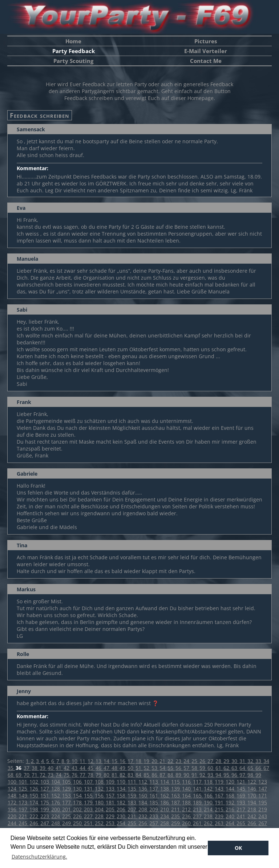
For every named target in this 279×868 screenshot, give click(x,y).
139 (176, 789)
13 (99, 761)
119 (220, 782)
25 (195, 761)
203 (89, 809)
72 (43, 775)
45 (91, 768)
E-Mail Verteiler (206, 51)
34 (266, 761)
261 (198, 823)
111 (133, 782)
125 (24, 789)
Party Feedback (74, 51)
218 (252, 809)
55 (171, 768)
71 (35, 775)
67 (266, 768)
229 (111, 816)
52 (147, 768)
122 (252, 782)
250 (78, 823)
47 (107, 768)
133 (111, 789)
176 (56, 802)
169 (242, 795)
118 (209, 782)
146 (252, 789)
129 (67, 789)
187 (176, 802)
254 (122, 823)
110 (122, 782)
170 (252, 795)
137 (154, 789)
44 (83, 768)
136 (143, 789)
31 (243, 761)
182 (122, 802)
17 (131, 761)
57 (187, 768)
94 (219, 775)
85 (147, 775)
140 (187, 789)
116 (187, 782)
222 (35, 816)
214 (209, 809)
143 (220, 789)
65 (251, 768)
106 (78, 782)
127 (45, 789)
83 (131, 775)
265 (242, 823)
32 (251, 761)
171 (263, 795)
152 (56, 795)
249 (67, 823)
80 (107, 775)
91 (195, 775)
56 (179, 768)
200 (56, 809)
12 (91, 761)
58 (195, 768)
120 (231, 782)
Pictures (206, 41)
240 (231, 816)
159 (133, 795)
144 (231, 789)
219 (263, 809)
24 (187, 761)
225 (67, 816)
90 (187, 775)
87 (163, 775)
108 (100, 782)
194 (252, 802)
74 (59, 775)
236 (187, 816)
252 (100, 823)
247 (45, 823)
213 (198, 809)
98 (251, 775)
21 (163, 761)
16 (123, 761)
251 (89, 823)
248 (56, 823)
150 (35, 795)
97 (243, 775)
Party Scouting (73, 61)
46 (99, 768)
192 (231, 802)
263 (220, 823)
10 (75, 761)
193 (242, 802)
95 (227, 775)
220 (13, 816)
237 (198, 816)
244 (13, 823)
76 (75, 775)
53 (155, 768)
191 (220, 802)
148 (13, 795)
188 (187, 802)
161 (154, 795)
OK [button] (238, 848)
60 (211, 768)
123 (263, 782)
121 (242, 782)
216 (231, 809)
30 (235, 761)
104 (56, 782)
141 (198, 789)
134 (122, 789)
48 (115, 768)
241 (242, 816)
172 (13, 802)
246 (35, 823)
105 (67, 782)
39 (43, 768)
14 (107, 761)
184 (143, 802)
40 (51, 768)
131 (89, 789)
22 (171, 761)
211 (176, 809)
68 (11, 775)
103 (45, 782)
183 (133, 802)
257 (154, 823)
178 (78, 802)
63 (235, 768)
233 (154, 816)
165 (198, 795)
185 (154, 802)
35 (11, 768)
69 (19, 775)
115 (176, 782)
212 (187, 809)
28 (219, 761)
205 (111, 809)
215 (220, 809)
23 (179, 761)
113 (154, 782)
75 (67, 775)
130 (78, 789)
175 (45, 802)
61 (219, 768)
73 (51, 775)
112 (143, 782)
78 (91, 775)
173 (24, 802)
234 (165, 816)
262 (209, 823)
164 (187, 795)
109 (111, 782)
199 (45, 809)
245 (24, 823)
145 (242, 789)
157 (111, 795)
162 (165, 795)
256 (143, 823)
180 (100, 802)
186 (165, 802)
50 (131, 768)
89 (179, 775)
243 (263, 816)
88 (171, 775)
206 (122, 809)
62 (227, 768)
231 (133, 816)
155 (89, 795)
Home (73, 41)
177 (67, 802)
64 (243, 768)
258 (165, 823)
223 (45, 816)
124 (13, 789)
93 (211, 775)
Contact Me (206, 61)
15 (115, 761)
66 (259, 768)
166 (209, 795)
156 (100, 795)
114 (165, 782)
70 (27, 775)
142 (209, 789)
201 (67, 809)
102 (35, 782)
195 (263, 802)
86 (155, 775)
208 (143, 809)
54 (163, 768)
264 (231, 823)
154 (78, 795)
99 (258, 775)
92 (203, 775)
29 (227, 761)
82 (123, 775)
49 (123, 768)
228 (100, 816)
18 (139, 761)
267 (263, 823)
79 (99, 775)
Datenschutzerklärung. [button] (39, 857)
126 (35, 789)
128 (56, 789)
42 (67, 768)
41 (59, 768)
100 (13, 782)
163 (176, 795)
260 (187, 823)
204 (100, 809)
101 (24, 782)
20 (155, 761)
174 (35, 802)
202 (78, 809)
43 (75, 768)
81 (115, 775)
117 (198, 782)
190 (209, 802)
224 (56, 816)
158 (122, 795)
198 (35, 809)
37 (27, 768)
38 (35, 768)
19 (147, 761)
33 (259, 761)
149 (24, 795)
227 (89, 816)
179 (89, 802)
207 (133, 809)
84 (139, 775)
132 (100, 789)
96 (235, 775)
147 (263, 789)
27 (211, 761)
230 (122, 816)
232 (143, 816)
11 (83, 761)
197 (24, 809)
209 (154, 809)
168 (231, 795)
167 (220, 795)
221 (24, 816)
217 (242, 809)
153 (67, 795)
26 (203, 761)
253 (111, 823)
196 (13, 809)
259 (176, 823)
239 (220, 816)
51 (139, 768)
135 (133, 789)
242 (252, 816)
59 (203, 768)
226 (78, 816)
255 (133, 823)
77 (83, 775)
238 (209, 816)
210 (165, 809)
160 (143, 795)
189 (198, 802)
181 (111, 802)
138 (165, 789)
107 (89, 782)
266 (252, 823)
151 (45, 795)
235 (176, 816)
